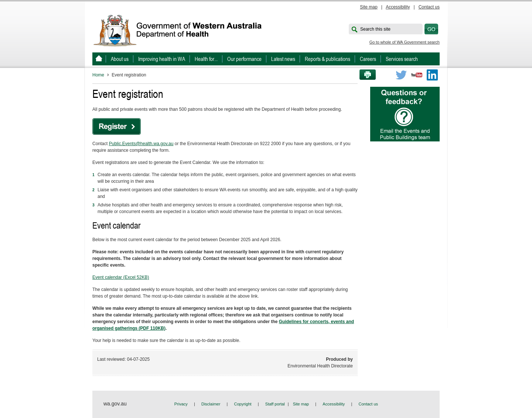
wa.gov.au (115, 404)
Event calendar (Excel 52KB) (121, 277)
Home (98, 75)
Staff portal (275, 404)
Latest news (283, 59)
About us (120, 59)
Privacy (181, 404)
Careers (368, 59)
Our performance (244, 59)
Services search (402, 59)
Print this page (365, 75)
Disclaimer (211, 404)
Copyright (243, 404)
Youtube (417, 75)
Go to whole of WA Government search (405, 42)
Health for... (206, 59)
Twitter (401, 75)
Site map (369, 7)
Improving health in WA (162, 59)
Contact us (429, 7)
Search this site (375, 29)
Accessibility (398, 7)
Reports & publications (328, 59)
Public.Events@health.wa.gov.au (141, 144)
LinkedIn (432, 75)
